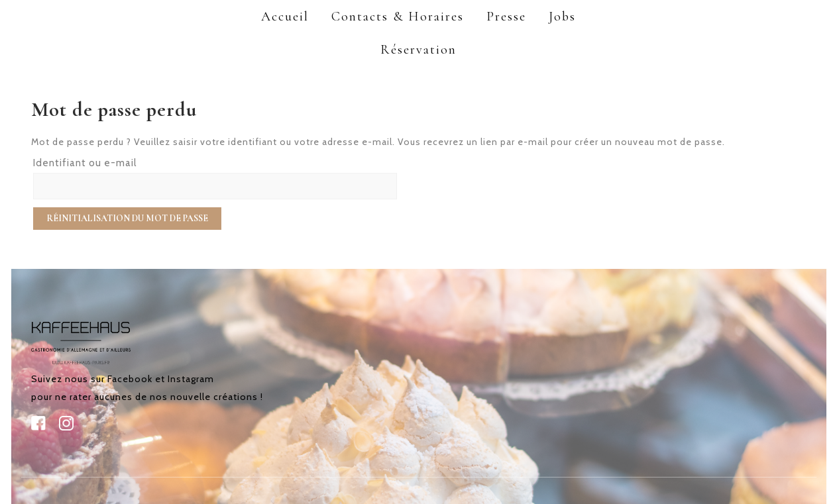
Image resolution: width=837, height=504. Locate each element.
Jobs (562, 17)
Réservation (418, 50)
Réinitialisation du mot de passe (127, 218)
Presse (506, 17)
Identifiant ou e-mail (85, 163)
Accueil (285, 17)
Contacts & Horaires (398, 17)
